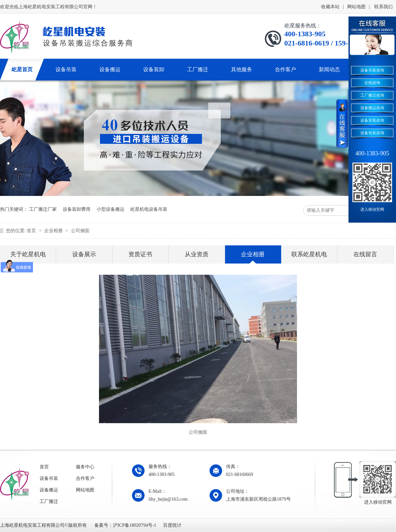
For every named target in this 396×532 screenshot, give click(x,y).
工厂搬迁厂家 (43, 209)
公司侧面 (80, 231)
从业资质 (197, 254)
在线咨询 (372, 83)
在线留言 (365, 254)
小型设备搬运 (111, 209)
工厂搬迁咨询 (372, 95)
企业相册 (54, 231)
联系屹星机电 (309, 254)
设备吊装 (49, 478)
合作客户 (85, 478)
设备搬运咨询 (372, 108)
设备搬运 (49, 490)
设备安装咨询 (372, 120)
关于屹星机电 (28, 254)
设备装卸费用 (77, 209)
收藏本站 (330, 7)
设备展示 (84, 254)
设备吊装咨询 (372, 70)
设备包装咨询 (372, 133)
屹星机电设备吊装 (149, 209)
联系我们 (383, 7)
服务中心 (85, 467)
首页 (32, 231)
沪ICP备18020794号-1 (134, 525)
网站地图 (356, 7)
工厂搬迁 (49, 501)
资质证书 (140, 254)
